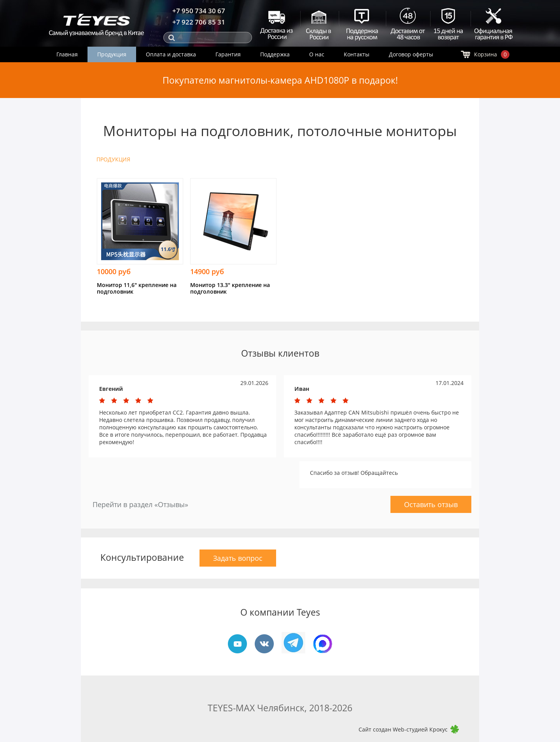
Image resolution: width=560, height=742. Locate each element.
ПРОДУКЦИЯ (113, 159)
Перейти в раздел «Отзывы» (140, 504)
